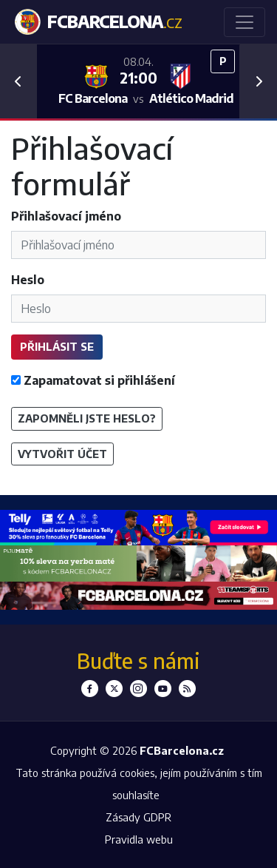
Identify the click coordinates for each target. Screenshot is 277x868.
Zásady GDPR (138, 817)
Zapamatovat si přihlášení (93, 380)
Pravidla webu (139, 839)
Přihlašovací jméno (66, 216)
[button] (18, 81)
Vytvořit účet (62, 454)
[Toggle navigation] (244, 22)
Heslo (28, 280)
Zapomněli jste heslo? (87, 418)
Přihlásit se (57, 346)
